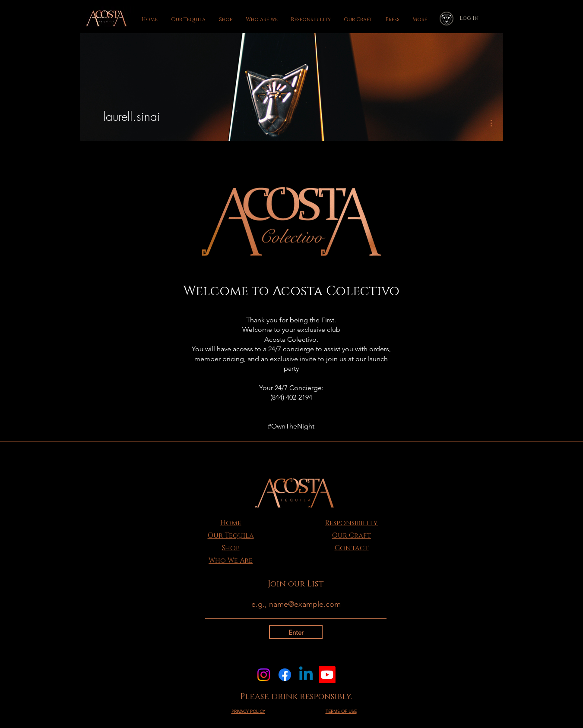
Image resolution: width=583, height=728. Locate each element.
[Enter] (296, 632)
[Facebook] (285, 675)
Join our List (296, 584)
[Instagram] (264, 675)
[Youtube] (327, 675)
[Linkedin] (306, 675)
